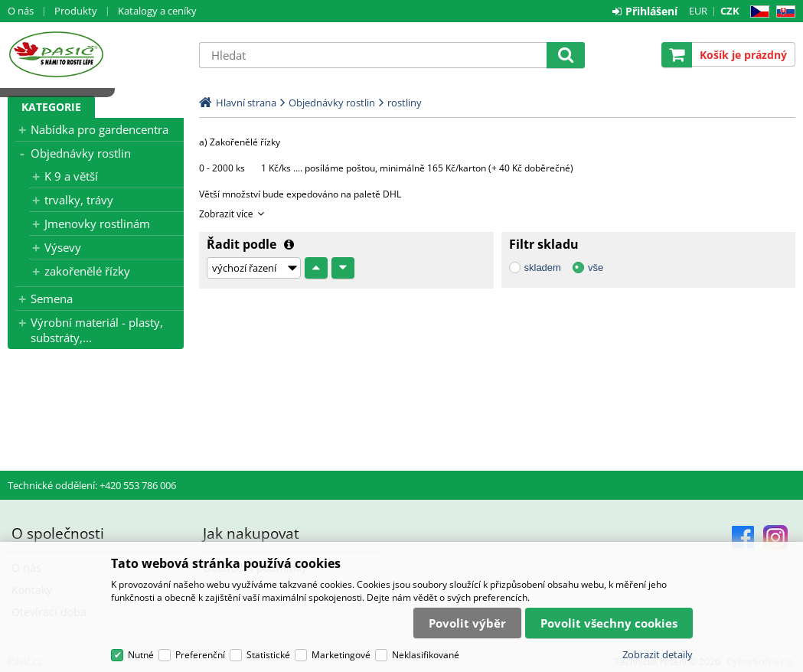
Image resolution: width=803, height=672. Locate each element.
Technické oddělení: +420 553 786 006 (92, 485)
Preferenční (200, 655)
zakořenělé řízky (87, 271)
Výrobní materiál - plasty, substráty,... (97, 330)
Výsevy (63, 247)
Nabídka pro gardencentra (100, 129)
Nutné (141, 655)
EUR (698, 11)
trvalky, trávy (79, 200)
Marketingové (341, 655)
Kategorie (51, 107)
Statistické (268, 655)
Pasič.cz (96, 54)
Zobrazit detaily (658, 654)
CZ (757, 12)
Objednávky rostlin (81, 153)
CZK (730, 11)
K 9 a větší (71, 176)
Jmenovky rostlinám (97, 223)
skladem (543, 267)
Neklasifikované (426, 655)
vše (596, 267)
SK (783, 12)
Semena (52, 298)
